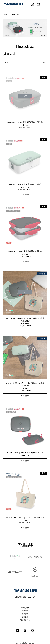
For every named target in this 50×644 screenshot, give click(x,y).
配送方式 (25, 614)
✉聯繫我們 (25, 608)
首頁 (5, 14)
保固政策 (25, 617)
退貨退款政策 (25, 620)
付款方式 (25, 611)
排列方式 (9, 54)
